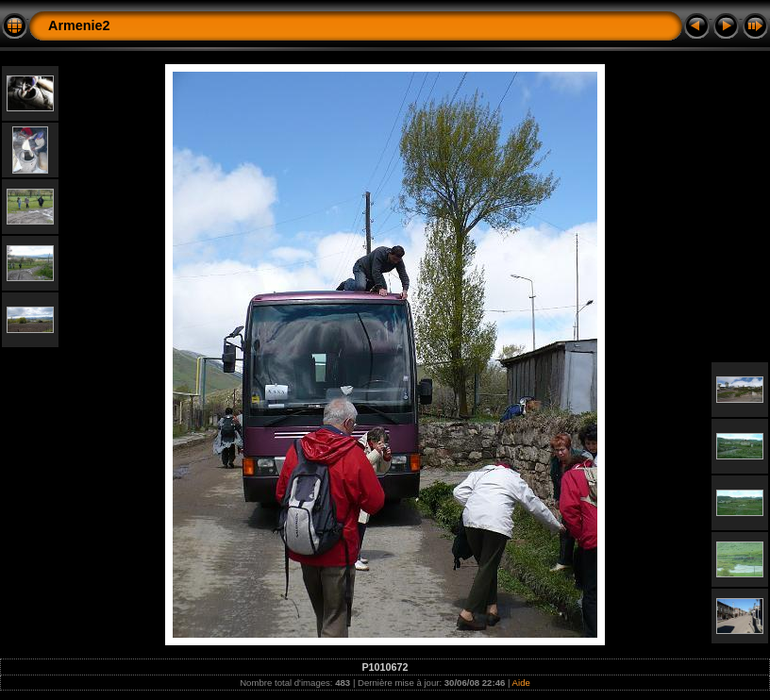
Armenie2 (79, 25)
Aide (521, 683)
